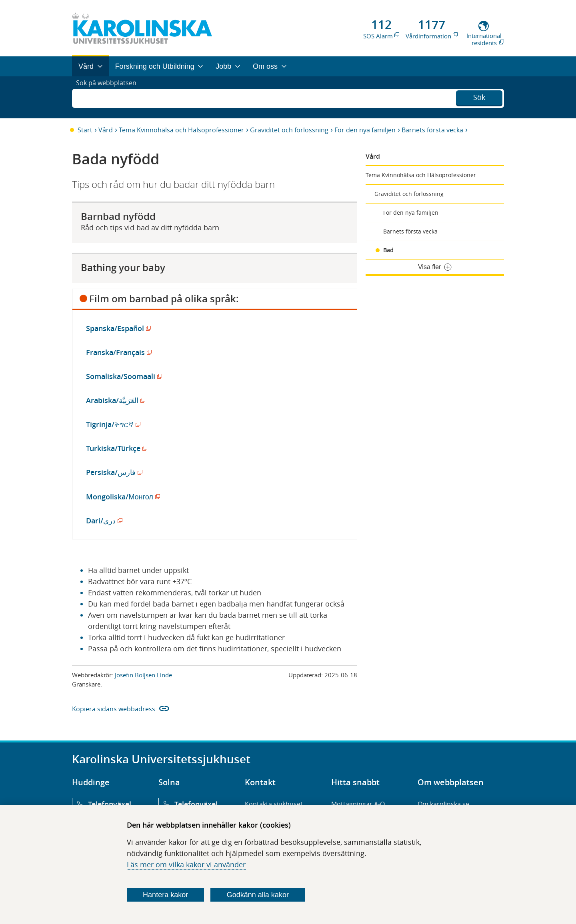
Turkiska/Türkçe (115, 448)
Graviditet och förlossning (289, 130)
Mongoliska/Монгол (121, 497)
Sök (479, 96)
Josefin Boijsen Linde (143, 675)
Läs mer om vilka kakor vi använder (186, 864)
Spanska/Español (117, 328)
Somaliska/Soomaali (123, 376)
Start (85, 130)
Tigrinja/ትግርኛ (112, 424)
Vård (106, 130)
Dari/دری (103, 521)
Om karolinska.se (443, 804)
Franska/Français (117, 352)
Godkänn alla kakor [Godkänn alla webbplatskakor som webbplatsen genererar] (258, 895)
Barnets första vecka (432, 130)
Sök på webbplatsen (110, 97)
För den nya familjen (365, 130)
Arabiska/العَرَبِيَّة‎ (114, 400)
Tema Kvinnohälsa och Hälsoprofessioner (181, 130)
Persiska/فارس (113, 472)
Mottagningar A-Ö (358, 804)
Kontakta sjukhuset (274, 804)
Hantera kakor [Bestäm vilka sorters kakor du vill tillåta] (165, 895)
